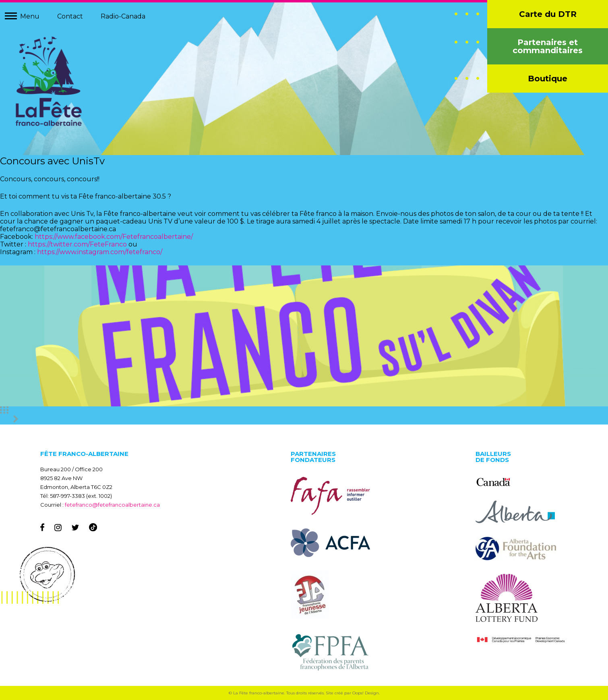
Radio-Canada (123, 16)
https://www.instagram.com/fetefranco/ (100, 252)
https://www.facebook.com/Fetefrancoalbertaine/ (114, 237)
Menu (30, 16)
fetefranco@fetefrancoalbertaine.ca (112, 505)
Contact (70, 16)
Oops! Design (366, 693)
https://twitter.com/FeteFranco (77, 244)
